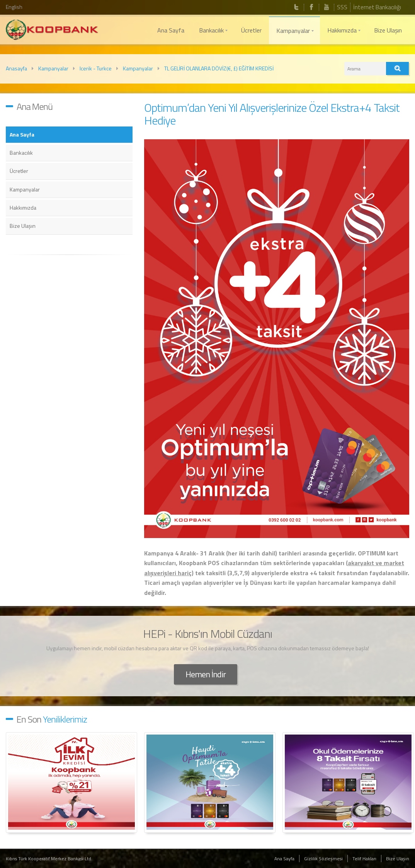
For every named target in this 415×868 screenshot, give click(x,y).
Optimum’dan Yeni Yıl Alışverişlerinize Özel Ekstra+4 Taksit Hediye (272, 114)
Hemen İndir (206, 674)
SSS (342, 7)
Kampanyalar (53, 68)
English (14, 7)
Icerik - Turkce (96, 68)
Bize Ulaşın (23, 226)
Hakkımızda (23, 208)
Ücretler (19, 171)
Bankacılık (21, 153)
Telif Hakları (364, 859)
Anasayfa (16, 68)
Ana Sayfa (22, 134)
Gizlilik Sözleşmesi (323, 859)
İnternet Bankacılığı (377, 7)
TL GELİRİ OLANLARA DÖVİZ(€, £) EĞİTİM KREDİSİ (219, 68)
